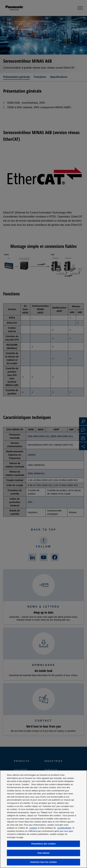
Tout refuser (43, 853)
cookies (33, 828)
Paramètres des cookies (44, 844)
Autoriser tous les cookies (44, 862)
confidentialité (64, 828)
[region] (43, 819)
